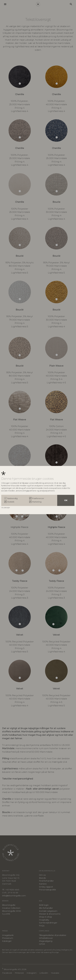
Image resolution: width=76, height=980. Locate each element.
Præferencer (38, 498)
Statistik (11, 502)
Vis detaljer (6, 508)
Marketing (37, 502)
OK (66, 500)
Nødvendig (12, 498)
